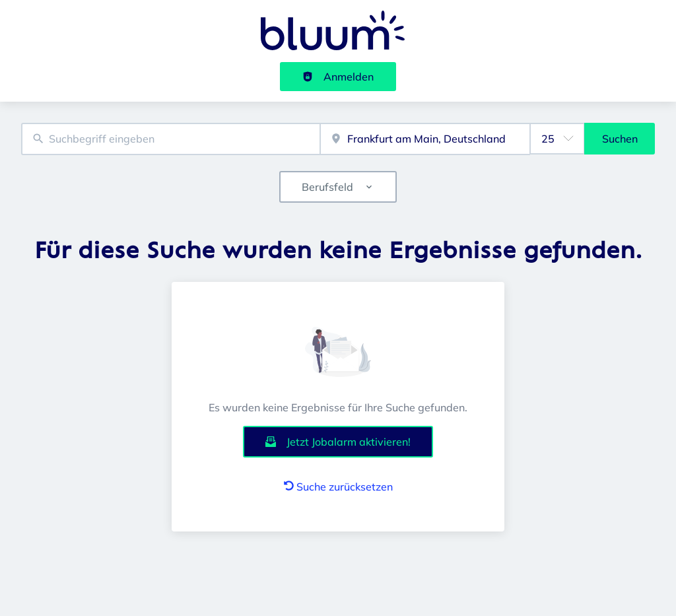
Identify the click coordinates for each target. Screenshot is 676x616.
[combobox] (171, 139)
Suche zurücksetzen (338, 487)
